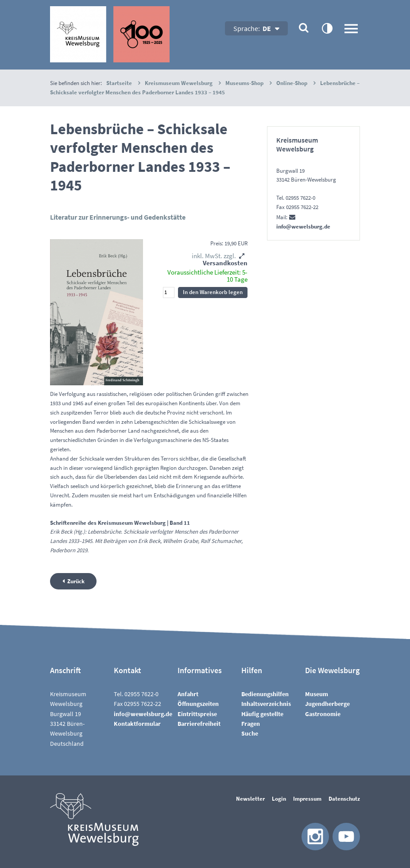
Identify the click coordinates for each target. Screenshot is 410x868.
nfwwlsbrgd (143, 714)
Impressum (307, 799)
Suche (250, 733)
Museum (317, 694)
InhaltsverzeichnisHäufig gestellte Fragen (266, 714)
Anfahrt (188, 694)
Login (279, 799)
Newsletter (250, 799)
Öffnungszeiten (198, 704)
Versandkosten (225, 263)
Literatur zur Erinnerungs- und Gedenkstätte (118, 217)
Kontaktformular (137, 724)
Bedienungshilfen (265, 694)
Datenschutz (344, 799)
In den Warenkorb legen (213, 292)
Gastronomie (323, 714)
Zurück (76, 581)
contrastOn (327, 28)
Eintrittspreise (197, 714)
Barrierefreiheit (199, 724)
